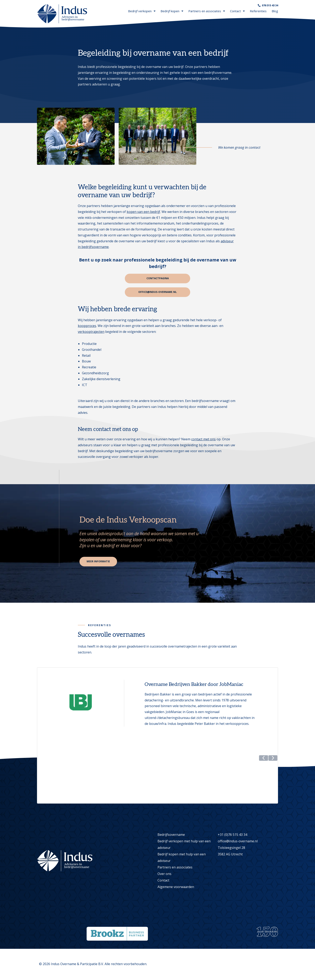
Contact (237, 11)
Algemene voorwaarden (176, 887)
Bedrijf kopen (172, 11)
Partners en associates (207, 11)
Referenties (258, 11)
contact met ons (203, 440)
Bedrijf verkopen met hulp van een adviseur (184, 845)
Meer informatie (99, 562)
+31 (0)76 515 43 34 (232, 835)
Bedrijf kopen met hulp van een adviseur (182, 858)
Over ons (164, 874)
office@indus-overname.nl (158, 292)
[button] (264, 800)
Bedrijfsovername (171, 835)
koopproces (87, 326)
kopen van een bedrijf (143, 212)
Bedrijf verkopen (142, 11)
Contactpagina (157, 279)
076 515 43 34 (270, 5)
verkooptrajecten (91, 332)
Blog (275, 11)
